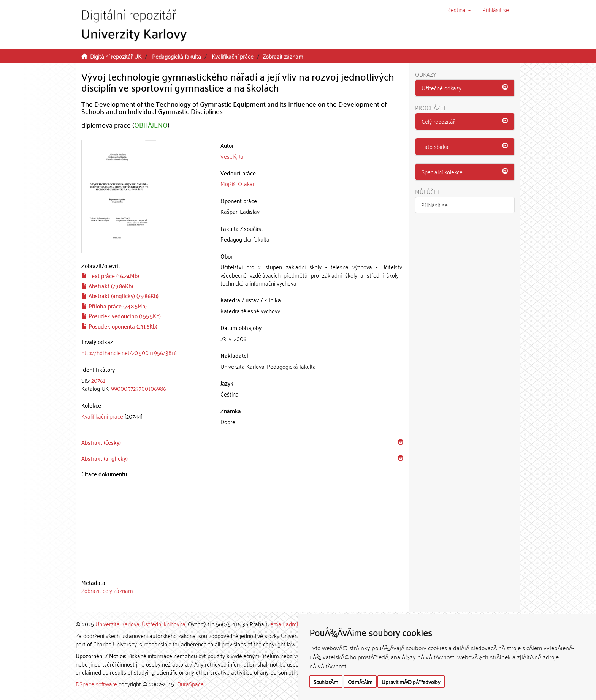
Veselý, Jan (233, 156)
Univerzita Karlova (117, 624)
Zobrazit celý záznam (107, 590)
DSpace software (96, 684)
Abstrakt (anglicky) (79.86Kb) (120, 295)
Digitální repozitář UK (116, 56)
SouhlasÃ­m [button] (326, 682)
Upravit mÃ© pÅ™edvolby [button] (411, 682)
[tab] (145, 385)
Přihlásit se (434, 205)
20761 (98, 380)
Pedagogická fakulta (177, 56)
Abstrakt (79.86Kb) (107, 286)
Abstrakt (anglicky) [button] (105, 458)
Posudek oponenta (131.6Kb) (119, 326)
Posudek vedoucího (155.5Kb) (121, 316)
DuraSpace (190, 684)
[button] (460, 9)
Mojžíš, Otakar (238, 183)
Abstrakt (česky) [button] (101, 442)
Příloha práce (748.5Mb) (114, 306)
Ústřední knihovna (164, 624)
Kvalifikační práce (233, 56)
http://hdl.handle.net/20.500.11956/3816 (129, 352)
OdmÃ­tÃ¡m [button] (360, 682)
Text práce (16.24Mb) (110, 275)
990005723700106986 (139, 388)
